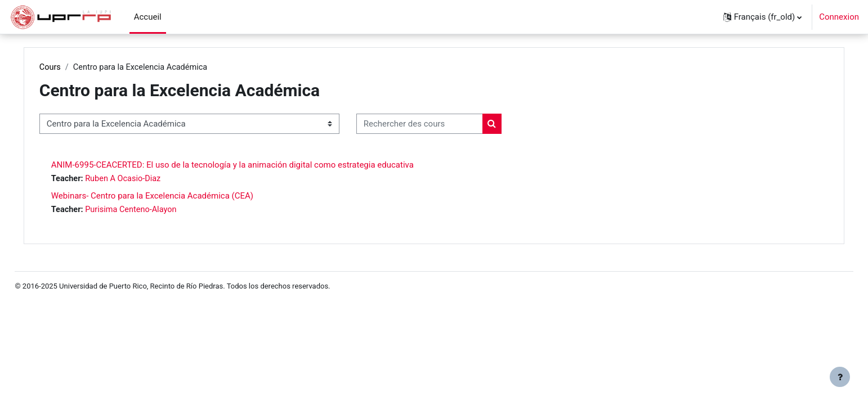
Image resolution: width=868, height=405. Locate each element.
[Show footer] (840, 377)
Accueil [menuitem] (148, 17)
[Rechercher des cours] (443, 125)
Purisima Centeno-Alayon (158, 211)
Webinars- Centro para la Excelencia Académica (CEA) (176, 197)
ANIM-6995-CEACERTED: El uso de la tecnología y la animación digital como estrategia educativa (256, 165)
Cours (74, 67)
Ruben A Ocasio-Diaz (149, 179)
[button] (763, 17)
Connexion (839, 17)
